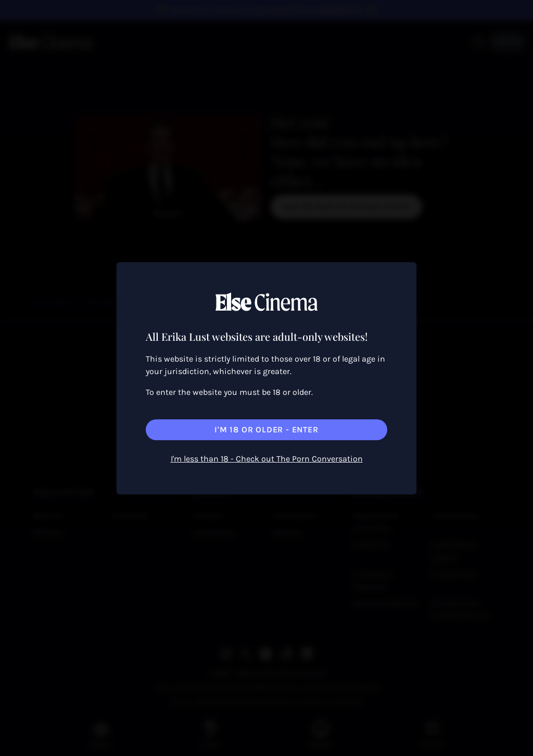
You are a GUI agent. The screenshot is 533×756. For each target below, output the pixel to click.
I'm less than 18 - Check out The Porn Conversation (267, 459)
